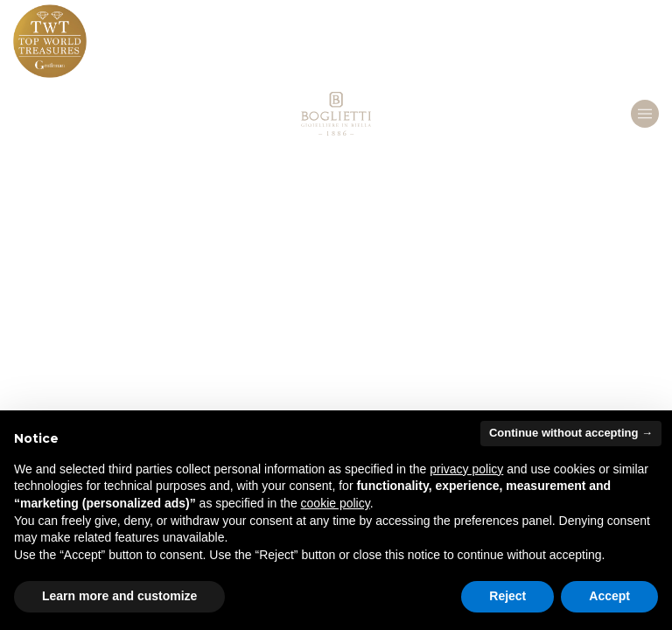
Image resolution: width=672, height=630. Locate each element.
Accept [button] (609, 596)
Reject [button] (507, 596)
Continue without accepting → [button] (571, 433)
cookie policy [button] (336, 503)
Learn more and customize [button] (119, 596)
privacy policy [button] (466, 469)
